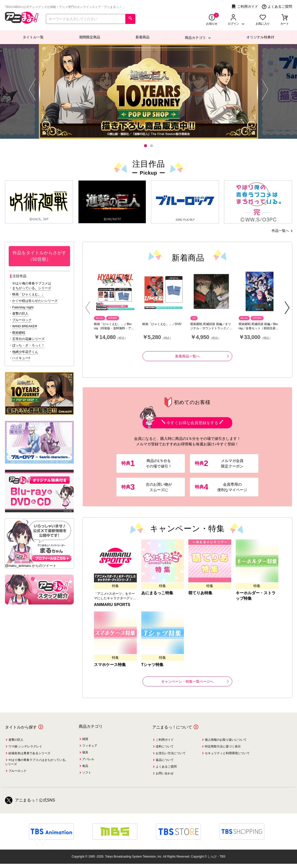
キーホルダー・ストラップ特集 (256, 596)
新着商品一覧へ (202, 356)
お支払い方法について (171, 753)
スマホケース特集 (110, 665)
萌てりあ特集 (200, 593)
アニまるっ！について (172, 727)
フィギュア (90, 746)
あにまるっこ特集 (157, 593)
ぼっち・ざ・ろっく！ (28, 345)
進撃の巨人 (20, 313)
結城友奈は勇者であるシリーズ (29, 753)
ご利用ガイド (245, 7)
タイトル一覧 (33, 37)
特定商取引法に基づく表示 (223, 746)
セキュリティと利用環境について (227, 753)
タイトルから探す (21, 727)
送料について (165, 746)
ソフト (87, 773)
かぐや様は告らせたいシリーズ (35, 301)
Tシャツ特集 (152, 665)
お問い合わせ (165, 773)
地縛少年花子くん (25, 352)
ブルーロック (22, 320)
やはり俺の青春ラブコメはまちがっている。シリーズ (32, 286)
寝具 (85, 752)
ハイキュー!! (21, 358)
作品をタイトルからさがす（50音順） (39, 256)
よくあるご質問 (277, 7)
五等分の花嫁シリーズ (28, 339)
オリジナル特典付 (260, 37)
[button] (146, 146)
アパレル (88, 759)
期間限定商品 (90, 37)
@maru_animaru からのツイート (31, 566)
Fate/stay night (23, 307)
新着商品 (143, 37)
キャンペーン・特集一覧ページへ (195, 681)
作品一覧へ (280, 231)
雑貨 (85, 739)
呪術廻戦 (19, 333)
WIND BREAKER (25, 326)
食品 (85, 766)
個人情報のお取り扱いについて (226, 740)
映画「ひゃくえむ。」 (28, 294)
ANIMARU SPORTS (112, 605)
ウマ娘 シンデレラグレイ (25, 746)
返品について (165, 760)
